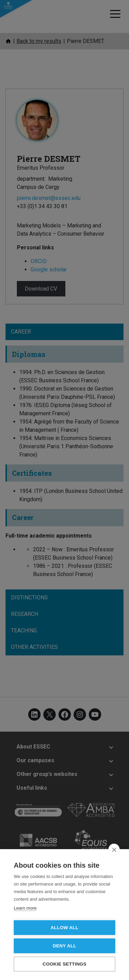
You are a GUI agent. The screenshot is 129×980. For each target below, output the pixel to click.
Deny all (64, 946)
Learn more (25, 908)
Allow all (64, 928)
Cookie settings (65, 964)
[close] (114, 849)
